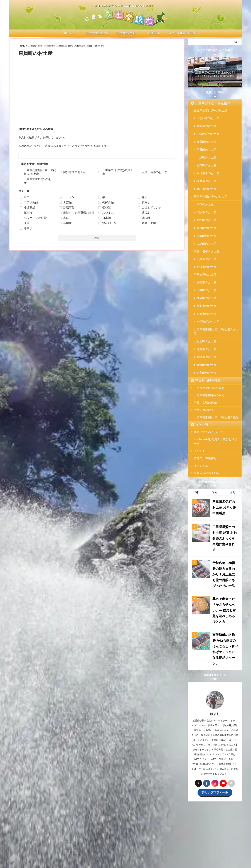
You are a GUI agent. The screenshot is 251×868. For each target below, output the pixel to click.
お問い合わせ (141, 838)
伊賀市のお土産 (204, 227)
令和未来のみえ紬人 (204, 409)
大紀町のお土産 (204, 213)
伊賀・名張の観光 (203, 343)
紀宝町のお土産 (204, 314)
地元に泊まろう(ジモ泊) (206, 373)
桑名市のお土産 (204, 123)
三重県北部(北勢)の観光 (206, 329)
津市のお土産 (203, 184)
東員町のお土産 (204, 135)
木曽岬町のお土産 (205, 129)
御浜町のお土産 (204, 308)
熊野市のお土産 (204, 302)
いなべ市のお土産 (205, 118)
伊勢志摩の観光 (202, 351)
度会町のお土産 (204, 259)
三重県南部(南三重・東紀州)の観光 (212, 358)
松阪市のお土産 (204, 190)
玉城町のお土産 (204, 253)
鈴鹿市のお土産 (204, 164)
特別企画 (199, 365)
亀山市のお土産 (204, 169)
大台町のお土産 (204, 201)
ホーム (64, 838)
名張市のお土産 (204, 233)
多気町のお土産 (204, 207)
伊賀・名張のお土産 (204, 220)
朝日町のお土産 (204, 141)
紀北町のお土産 (204, 291)
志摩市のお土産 (204, 270)
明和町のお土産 (204, 195)
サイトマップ (184, 838)
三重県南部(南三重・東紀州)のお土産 (213, 284)
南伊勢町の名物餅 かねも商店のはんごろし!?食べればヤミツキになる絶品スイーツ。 (225, 552)
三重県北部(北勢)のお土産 (207, 110)
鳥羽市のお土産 (204, 265)
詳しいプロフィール (215, 690)
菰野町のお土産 (204, 152)
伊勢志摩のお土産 (203, 240)
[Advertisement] (97, 98)
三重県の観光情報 (204, 321)
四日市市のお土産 (205, 158)
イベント (198, 387)
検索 (97, 238)
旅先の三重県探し (203, 395)
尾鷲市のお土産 (204, 297)
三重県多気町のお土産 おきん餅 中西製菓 (224, 442)
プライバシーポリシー (163, 838)
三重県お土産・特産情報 (208, 103)
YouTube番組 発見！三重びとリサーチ (213, 380)
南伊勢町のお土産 (205, 276)
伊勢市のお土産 (204, 248)
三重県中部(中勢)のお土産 (207, 177)
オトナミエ (199, 402)
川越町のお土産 (204, 146)
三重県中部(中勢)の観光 (206, 336)
